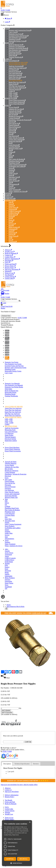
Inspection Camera (15, 75)
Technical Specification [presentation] (22, 764)
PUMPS (7, 195)
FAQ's (8, 262)
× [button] (30, 822)
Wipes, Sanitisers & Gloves (18, 191)
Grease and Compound (17, 140)
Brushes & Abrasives (16, 116)
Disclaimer (9, 260)
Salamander (13, 229)
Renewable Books (15, 54)
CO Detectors (14, 70)
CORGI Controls (15, 211)
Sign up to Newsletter (12, 269)
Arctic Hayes (14, 208)
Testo (11, 240)
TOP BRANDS (10, 200)
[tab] (7, 764)
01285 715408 (5, 10)
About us (8, 250)
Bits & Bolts (13, 115)
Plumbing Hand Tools (16, 161)
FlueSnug (12, 131)
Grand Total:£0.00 (7, 306)
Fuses (11, 134)
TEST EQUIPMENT (11, 61)
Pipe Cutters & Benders (17, 159)
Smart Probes (14, 84)
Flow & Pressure (15, 127)
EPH (11, 218)
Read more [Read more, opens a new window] (16, 835)
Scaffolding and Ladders (17, 166)
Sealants (12, 170)
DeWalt (12, 217)
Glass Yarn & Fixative (16, 138)
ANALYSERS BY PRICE (18, 64)
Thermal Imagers (15, 89)
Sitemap (8, 271)
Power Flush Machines (17, 104)
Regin (11, 225)
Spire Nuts (13, 179)
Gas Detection (14, 136)
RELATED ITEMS (15, 80)
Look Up (28, 742)
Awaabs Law (10, 252)
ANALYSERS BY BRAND (18, 63)
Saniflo (12, 231)
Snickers (12, 234)
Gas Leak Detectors (16, 73)
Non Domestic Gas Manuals (18, 50)
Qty (20, 708)
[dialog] (17, 843)
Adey (11, 202)
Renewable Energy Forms (18, 41)
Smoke (12, 172)
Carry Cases (13, 32)
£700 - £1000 (14, 97)
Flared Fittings (14, 125)
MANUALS (9, 43)
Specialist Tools (14, 177)
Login (7, 22)
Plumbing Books (15, 52)
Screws (12, 168)
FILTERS (8, 193)
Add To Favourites (7, 713)
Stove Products (14, 181)
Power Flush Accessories (17, 100)
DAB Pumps (13, 215)
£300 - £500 (13, 93)
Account (5, 290)
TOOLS (7, 106)
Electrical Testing (15, 72)
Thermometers (14, 184)
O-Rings (12, 152)
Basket (5, 293)
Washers (12, 188)
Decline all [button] (24, 859)
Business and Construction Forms (20, 30)
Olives (11, 156)
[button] (17, 863)
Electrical (12, 122)
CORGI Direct (14, 213)
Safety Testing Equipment (18, 165)
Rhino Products (14, 227)
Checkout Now (6, 316)
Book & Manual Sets (16, 45)
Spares (11, 175)
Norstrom (12, 224)
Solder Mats (13, 174)
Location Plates (14, 147)
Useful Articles (10, 277)
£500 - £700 (13, 95)
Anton (11, 204)
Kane (11, 222)
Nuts (11, 150)
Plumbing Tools (14, 163)
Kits (11, 143)
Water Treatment (15, 190)
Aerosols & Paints (15, 111)
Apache (12, 206)
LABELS (8, 59)
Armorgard (13, 209)
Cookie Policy (10, 257)
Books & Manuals (11, 253)
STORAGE (8, 197)
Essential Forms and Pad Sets (19, 36)
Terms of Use (10, 273)
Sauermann (13, 233)
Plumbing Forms (15, 39)
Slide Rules (13, 55)
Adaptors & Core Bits (16, 109)
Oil (10, 154)
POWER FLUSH (10, 98)
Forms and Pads (11, 264)
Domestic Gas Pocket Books (18, 48)
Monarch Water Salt (16, 149)
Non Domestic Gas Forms (18, 38)
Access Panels (14, 107)
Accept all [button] (10, 859)
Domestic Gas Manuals (17, 46)
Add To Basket (6, 710)
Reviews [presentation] (36, 764)
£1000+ (12, 91)
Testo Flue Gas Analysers (17, 88)
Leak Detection (14, 145)
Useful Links (10, 278)
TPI (11, 238)
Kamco (12, 220)
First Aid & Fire (14, 123)
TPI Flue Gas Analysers (17, 86)
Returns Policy (10, 268)
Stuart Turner (14, 236)
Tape (11, 183)
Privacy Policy (10, 266)
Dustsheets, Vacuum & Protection (20, 120)
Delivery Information (12, 259)
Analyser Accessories (16, 66)
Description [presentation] (7, 764)
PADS (7, 29)
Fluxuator (12, 132)
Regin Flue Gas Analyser (17, 82)
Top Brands (9, 275)
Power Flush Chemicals (17, 102)
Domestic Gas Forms (16, 34)
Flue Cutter (13, 129)
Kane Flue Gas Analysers (17, 77)
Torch (11, 186)
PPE (11, 157)
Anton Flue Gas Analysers (18, 68)
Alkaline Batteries (15, 113)
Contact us (9, 255)
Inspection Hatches (15, 141)
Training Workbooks (16, 57)
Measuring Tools (15, 79)
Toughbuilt (13, 242)
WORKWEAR (10, 199)
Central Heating (14, 118)
